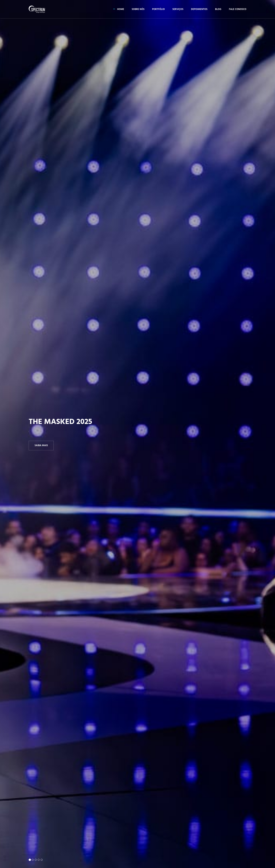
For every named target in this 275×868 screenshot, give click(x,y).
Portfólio (158, 9)
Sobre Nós (138, 9)
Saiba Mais (41, 445)
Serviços (178, 9)
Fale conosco (238, 9)
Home (121, 9)
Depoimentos (199, 9)
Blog (218, 9)
